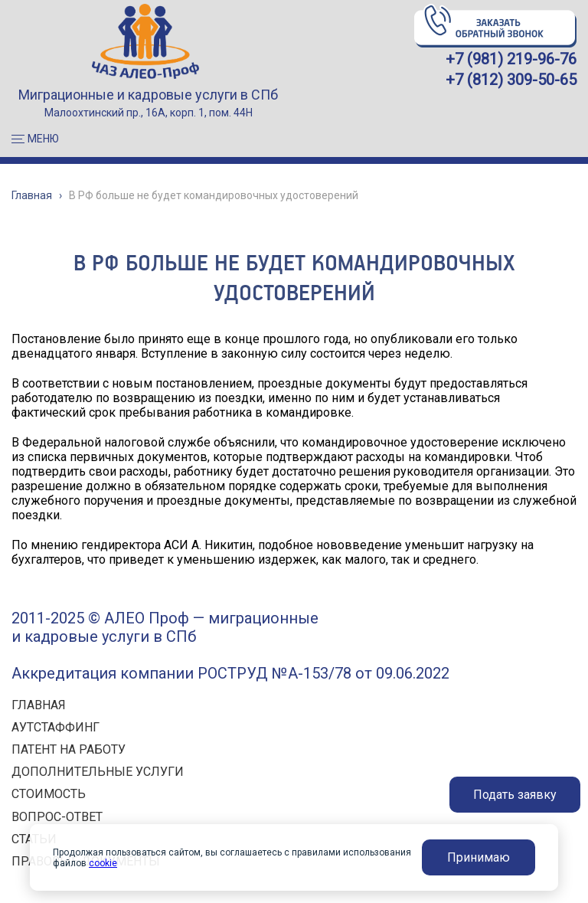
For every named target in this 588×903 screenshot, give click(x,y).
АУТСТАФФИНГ (56, 727)
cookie (103, 863)
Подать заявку (515, 795)
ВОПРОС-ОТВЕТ (57, 817)
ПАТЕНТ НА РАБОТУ (69, 749)
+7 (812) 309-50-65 (511, 80)
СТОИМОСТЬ (49, 794)
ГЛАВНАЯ (39, 705)
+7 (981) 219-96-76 (511, 59)
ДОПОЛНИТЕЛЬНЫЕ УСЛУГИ (98, 772)
